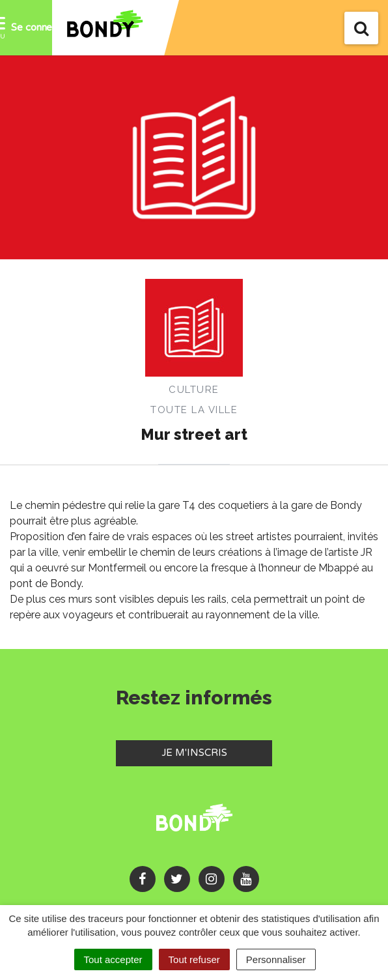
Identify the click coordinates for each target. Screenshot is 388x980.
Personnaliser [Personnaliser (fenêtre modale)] (276, 959)
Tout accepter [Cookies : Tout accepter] (113, 959)
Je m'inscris (217, 752)
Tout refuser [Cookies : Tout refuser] (194, 959)
